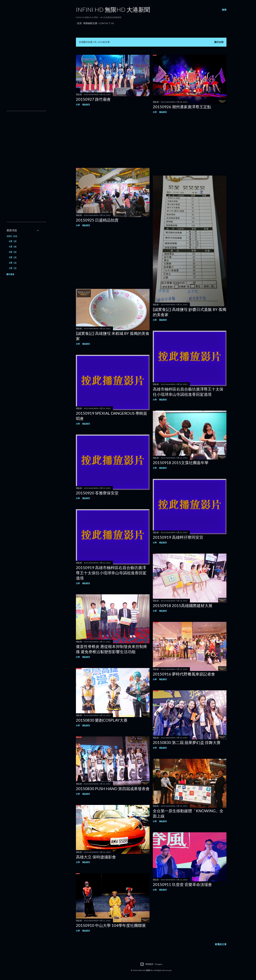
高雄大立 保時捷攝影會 (96, 857)
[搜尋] (224, 10)
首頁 (78, 23)
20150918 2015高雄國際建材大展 (183, 605)
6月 (13, 241)
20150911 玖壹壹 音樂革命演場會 (182, 884)
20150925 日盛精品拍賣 (97, 220)
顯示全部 (219, 42)
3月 (13, 257)
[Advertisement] (113, 137)
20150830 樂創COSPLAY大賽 (102, 720)
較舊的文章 (221, 944)
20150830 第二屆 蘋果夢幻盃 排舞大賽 (187, 742)
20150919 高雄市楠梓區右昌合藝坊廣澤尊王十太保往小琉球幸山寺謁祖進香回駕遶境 (111, 573)
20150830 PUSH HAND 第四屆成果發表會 (113, 789)
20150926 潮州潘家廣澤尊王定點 (182, 107)
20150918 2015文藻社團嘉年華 (181, 463)
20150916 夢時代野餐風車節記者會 (184, 674)
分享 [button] (78, 105)
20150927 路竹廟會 (93, 99)
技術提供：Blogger (151, 964)
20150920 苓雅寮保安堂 (97, 493)
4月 (13, 252)
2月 (13, 263)
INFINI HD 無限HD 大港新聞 (113, 9)
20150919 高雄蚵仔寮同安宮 (178, 537)
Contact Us (105, 23)
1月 (13, 268)
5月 (13, 247)
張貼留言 (86, 105)
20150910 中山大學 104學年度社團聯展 (111, 925)
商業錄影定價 (89, 23)
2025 (12, 236)
